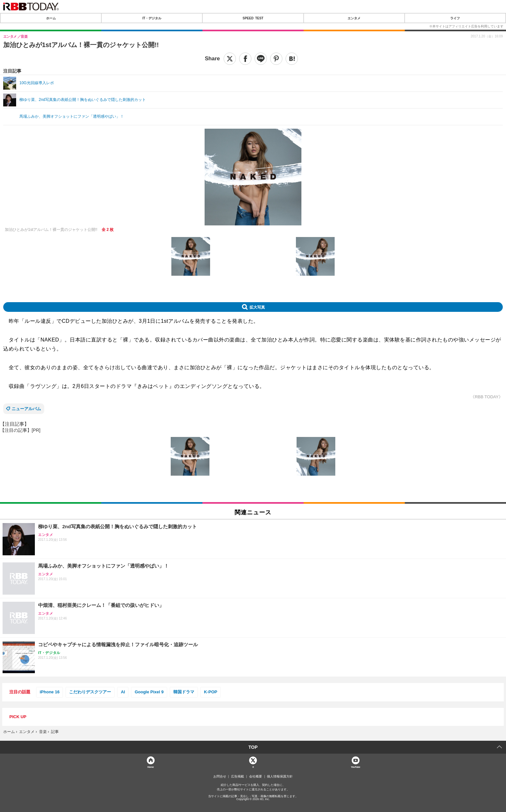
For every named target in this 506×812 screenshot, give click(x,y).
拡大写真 (257, 307)
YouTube (355, 767)
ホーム (51, 18)
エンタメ (354, 18)
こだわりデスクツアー (90, 692)
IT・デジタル (152, 18)
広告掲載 (238, 777)
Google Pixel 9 (149, 692)
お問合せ (220, 777)
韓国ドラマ (184, 692)
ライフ (455, 18)
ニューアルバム (26, 409)
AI (123, 692)
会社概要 (256, 777)
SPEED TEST (253, 18)
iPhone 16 (50, 692)
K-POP (211, 692)
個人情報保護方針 (280, 777)
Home (151, 767)
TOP (253, 747)
